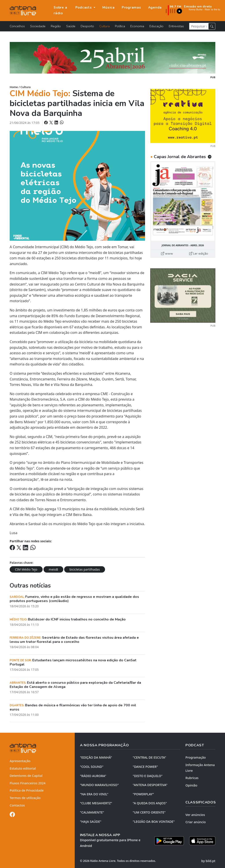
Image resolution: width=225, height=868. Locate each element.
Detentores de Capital (26, 776)
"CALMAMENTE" (92, 812)
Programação (196, 757)
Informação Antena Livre (200, 768)
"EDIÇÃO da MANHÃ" (96, 757)
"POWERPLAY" (143, 794)
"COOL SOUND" (92, 767)
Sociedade (38, 26)
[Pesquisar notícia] (199, 26)
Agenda (155, 7)
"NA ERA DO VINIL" (94, 794)
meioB (53, 569)
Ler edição (199, 253)
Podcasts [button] (84, 7)
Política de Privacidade (27, 790)
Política (120, 26)
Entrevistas (176, 26)
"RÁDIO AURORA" (93, 776)
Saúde (71, 26)
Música (109, 7)
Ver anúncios (195, 815)
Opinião (191, 785)
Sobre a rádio (60, 10)
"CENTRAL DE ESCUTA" (149, 757)
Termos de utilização (25, 798)
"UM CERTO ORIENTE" (149, 812)
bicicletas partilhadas (85, 569)
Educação (156, 26)
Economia (137, 26)
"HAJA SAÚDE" (91, 822)
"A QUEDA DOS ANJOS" (150, 803)
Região (56, 26)
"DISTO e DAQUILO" (148, 776)
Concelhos (17, 26)
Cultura (104, 26)
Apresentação (20, 761)
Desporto (87, 26)
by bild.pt (208, 861)
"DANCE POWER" (145, 767)
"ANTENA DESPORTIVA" (150, 785)
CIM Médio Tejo (26, 569)
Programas (131, 7)
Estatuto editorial (23, 768)
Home (14, 87)
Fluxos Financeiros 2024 (28, 783)
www (167, 253)
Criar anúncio (196, 822)
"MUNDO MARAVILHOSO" (99, 785)
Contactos (17, 805)
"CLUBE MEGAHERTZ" (96, 803)
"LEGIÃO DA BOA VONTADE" (154, 822)
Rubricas (192, 778)
